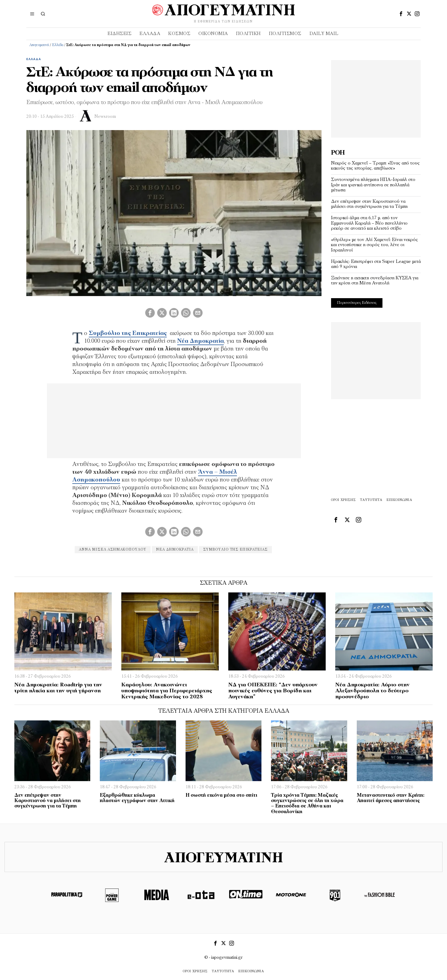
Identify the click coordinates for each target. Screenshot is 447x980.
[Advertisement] (376, 97)
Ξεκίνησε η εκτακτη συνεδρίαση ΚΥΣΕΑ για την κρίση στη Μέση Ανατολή (375, 281)
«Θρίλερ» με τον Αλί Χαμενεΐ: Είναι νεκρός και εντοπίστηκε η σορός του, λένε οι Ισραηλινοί (375, 245)
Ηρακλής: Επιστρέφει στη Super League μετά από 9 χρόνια (376, 264)
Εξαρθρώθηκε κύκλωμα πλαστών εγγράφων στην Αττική (137, 798)
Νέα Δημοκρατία (175, 550)
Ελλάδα (58, 45)
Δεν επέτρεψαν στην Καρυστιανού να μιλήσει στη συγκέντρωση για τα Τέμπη (369, 204)
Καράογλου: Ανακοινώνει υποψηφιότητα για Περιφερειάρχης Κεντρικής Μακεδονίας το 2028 (167, 691)
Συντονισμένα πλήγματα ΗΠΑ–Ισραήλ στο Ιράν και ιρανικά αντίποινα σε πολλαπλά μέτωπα (373, 185)
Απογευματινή (39, 45)
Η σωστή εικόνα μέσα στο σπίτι (221, 795)
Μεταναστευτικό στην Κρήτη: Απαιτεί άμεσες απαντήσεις (391, 798)
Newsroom (105, 117)
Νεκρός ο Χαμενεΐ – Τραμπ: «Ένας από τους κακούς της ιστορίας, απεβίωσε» (375, 166)
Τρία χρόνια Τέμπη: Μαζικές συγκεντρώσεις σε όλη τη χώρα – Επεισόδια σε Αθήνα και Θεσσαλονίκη (307, 804)
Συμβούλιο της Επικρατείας (235, 550)
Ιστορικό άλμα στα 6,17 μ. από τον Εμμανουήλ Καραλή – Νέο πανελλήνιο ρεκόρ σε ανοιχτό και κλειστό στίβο (369, 223)
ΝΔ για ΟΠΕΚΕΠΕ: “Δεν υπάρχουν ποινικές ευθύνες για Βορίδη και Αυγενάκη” (273, 691)
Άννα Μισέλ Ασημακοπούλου (113, 550)
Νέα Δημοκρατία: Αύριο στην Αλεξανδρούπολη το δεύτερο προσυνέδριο (372, 691)
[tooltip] (401, 14)
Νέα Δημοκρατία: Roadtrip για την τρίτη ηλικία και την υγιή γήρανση (58, 688)
